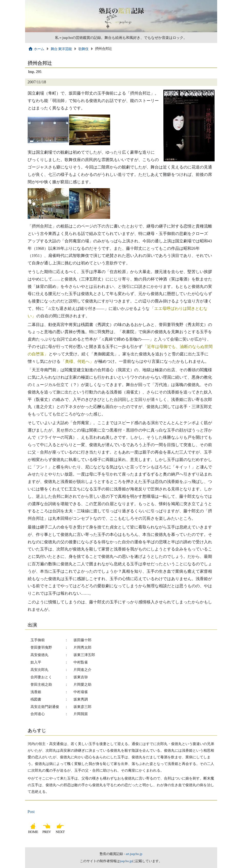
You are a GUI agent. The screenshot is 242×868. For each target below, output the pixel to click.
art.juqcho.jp (134, 854)
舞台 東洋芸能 (61, 49)
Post (31, 812)
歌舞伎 (83, 49)
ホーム (36, 49)
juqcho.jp (126, 861)
